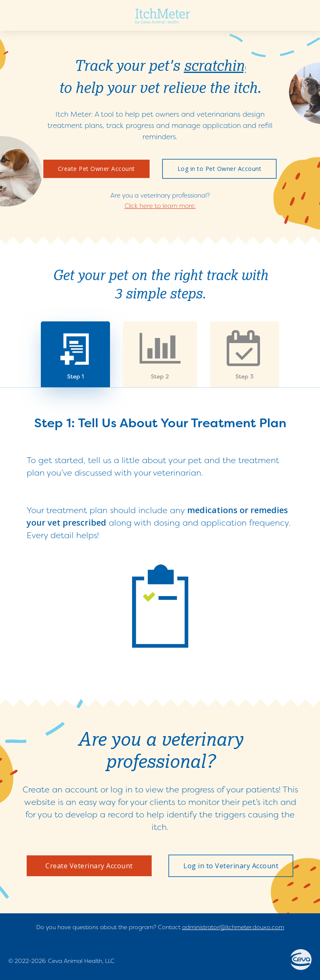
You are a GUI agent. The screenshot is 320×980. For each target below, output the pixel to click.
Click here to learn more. (160, 206)
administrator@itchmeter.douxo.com (233, 927)
